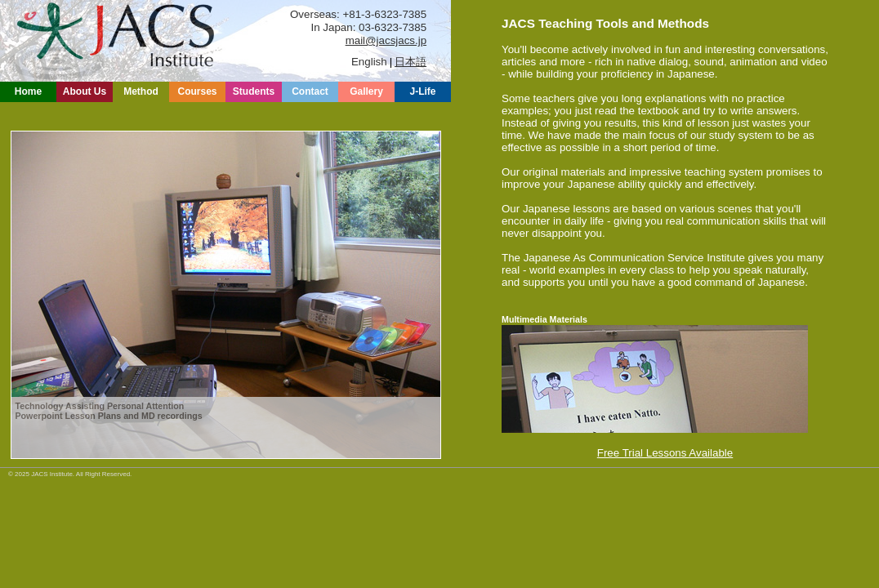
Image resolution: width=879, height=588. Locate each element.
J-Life (422, 91)
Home (28, 91)
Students (254, 91)
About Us (85, 91)
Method (141, 91)
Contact (310, 91)
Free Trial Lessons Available (665, 453)
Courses (197, 91)
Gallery (366, 91)
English (369, 62)
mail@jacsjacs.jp (386, 40)
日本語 (410, 62)
